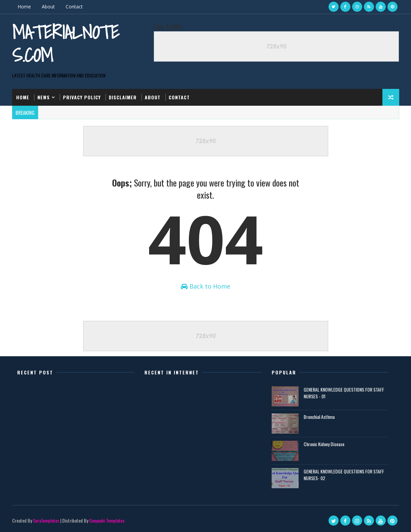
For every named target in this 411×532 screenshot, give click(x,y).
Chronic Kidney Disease (324, 444)
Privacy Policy (82, 97)
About (48, 7)
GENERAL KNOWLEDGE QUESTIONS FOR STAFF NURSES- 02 (344, 474)
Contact (74, 7)
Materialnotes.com (66, 44)
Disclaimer (123, 97)
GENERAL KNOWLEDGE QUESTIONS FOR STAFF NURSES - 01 (344, 392)
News (44, 97)
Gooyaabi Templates (107, 520)
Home (24, 7)
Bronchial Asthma (319, 416)
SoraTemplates (46, 520)
